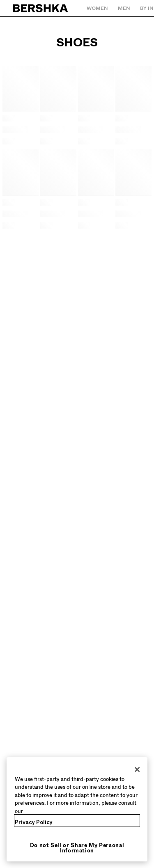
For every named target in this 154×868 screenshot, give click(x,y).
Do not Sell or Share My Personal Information (77, 848)
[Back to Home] (41, 8)
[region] (77, 810)
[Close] (137, 770)
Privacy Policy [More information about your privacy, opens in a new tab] (34, 822)
